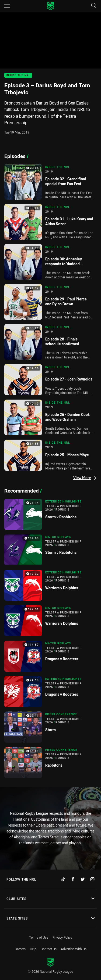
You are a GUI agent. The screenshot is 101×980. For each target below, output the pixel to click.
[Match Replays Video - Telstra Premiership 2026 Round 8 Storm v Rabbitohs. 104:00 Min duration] (50, 550)
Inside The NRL (18, 75)
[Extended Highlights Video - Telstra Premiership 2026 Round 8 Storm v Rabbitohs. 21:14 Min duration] (50, 514)
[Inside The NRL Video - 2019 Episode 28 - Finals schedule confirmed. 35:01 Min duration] (50, 342)
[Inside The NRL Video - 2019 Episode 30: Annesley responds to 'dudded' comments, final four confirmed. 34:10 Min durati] (50, 262)
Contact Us (49, 949)
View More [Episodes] (85, 478)
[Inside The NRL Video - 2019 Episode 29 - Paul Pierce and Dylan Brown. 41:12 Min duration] (50, 302)
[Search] (94, 6)
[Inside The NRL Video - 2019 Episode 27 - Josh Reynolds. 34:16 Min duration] (50, 380)
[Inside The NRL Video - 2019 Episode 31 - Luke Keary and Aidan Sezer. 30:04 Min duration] (50, 222)
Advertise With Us (74, 949)
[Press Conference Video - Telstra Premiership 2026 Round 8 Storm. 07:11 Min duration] (50, 727)
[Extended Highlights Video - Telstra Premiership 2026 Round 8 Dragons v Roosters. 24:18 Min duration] (50, 692)
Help (33, 949)
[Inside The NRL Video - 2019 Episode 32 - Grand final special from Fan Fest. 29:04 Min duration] (50, 182)
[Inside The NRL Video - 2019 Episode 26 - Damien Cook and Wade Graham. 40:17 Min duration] (50, 417)
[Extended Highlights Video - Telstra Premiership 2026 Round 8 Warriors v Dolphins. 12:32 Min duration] (50, 585)
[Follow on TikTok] (63, 879)
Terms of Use (39, 937)
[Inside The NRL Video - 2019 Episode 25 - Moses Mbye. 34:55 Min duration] (50, 455)
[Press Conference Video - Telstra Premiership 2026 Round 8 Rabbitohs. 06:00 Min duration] (50, 763)
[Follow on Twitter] (83, 879)
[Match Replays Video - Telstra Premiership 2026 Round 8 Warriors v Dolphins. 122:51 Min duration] (50, 621)
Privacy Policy (62, 937)
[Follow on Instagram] (92, 879)
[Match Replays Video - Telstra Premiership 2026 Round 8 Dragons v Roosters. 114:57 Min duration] (50, 656)
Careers (20, 949)
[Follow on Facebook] (73, 879)
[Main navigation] (7, 6)
